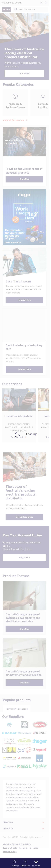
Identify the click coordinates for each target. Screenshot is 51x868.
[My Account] (36, 863)
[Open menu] (15, 863)
